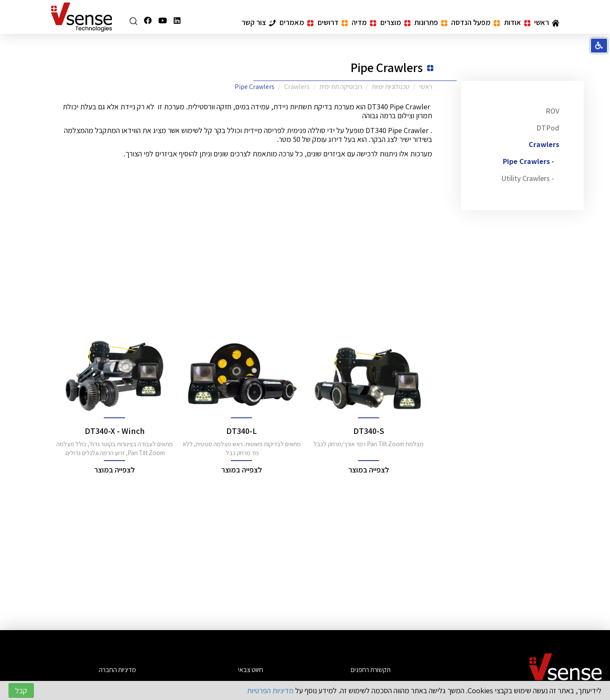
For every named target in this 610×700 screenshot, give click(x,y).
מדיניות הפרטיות (270, 690)
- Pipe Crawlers (528, 161)
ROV (552, 111)
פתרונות (431, 22)
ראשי (547, 22)
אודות (517, 22)
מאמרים (297, 22)
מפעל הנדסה (476, 22)
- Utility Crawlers (528, 178)
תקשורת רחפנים (371, 670)
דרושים (333, 22)
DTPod (548, 128)
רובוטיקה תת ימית (341, 87)
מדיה (364, 22)
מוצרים (395, 22)
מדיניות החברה (117, 670)
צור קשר (259, 22)
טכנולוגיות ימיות (391, 87)
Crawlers (544, 144)
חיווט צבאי (251, 670)
